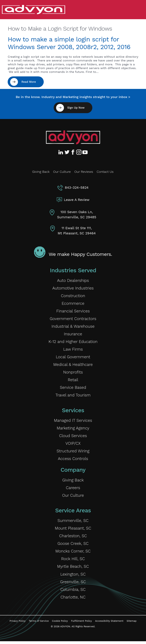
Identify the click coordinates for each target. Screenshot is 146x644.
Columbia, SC (73, 592)
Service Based (73, 389)
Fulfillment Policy (81, 624)
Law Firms (73, 350)
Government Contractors (73, 319)
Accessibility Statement (109, 624)
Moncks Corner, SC (73, 553)
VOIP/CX (73, 445)
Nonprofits (73, 373)
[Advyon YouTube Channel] (85, 152)
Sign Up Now (76, 108)
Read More (29, 82)
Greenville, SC (73, 584)
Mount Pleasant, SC (73, 530)
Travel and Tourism (73, 396)
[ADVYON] (33, 9)
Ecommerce (73, 304)
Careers (73, 490)
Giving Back (41, 172)
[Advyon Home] (73, 137)
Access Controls (73, 460)
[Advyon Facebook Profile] (73, 152)
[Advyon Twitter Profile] (67, 152)
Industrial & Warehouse (73, 327)
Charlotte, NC (73, 600)
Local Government (73, 358)
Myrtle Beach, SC (73, 569)
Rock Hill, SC (73, 561)
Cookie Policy (60, 624)
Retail (73, 381)
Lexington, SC (73, 577)
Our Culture (62, 172)
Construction (73, 296)
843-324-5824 (77, 187)
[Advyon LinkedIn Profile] (61, 152)
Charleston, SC (73, 538)
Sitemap (132, 624)
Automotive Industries (73, 288)
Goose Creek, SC (73, 546)
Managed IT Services (73, 422)
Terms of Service (39, 624)
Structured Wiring (73, 453)
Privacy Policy (17, 624)
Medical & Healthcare (73, 365)
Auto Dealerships (73, 280)
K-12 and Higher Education (73, 342)
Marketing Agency (73, 429)
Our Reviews (84, 172)
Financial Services (73, 311)
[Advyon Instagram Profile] (79, 152)
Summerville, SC (73, 522)
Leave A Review (77, 200)
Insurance (73, 335)
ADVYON (65, 629)
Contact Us (105, 172)
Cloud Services (73, 437)
